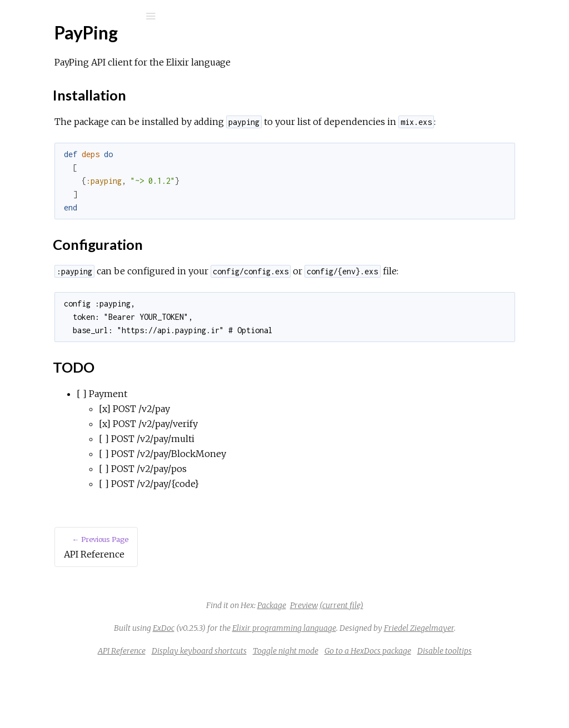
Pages (39, 86)
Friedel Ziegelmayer (390, 673)
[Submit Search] (16, 16)
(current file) (425, 635)
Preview (387, 635)
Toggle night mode (399, 696)
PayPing (52, 45)
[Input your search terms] (83, 16)
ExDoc (306, 658)
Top (49, 166)
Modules (46, 101)
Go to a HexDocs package (481, 696)
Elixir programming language (426, 658)
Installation (62, 179)
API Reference (63, 133)
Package (355, 635)
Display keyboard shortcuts (313, 696)
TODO (55, 203)
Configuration (67, 191)
